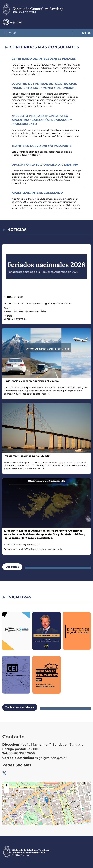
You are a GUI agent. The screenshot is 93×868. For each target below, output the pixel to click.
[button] (47, 800)
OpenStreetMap (79, 824)
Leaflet (71, 824)
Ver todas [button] (12, 567)
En (83, 22)
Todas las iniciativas (20, 707)
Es (89, 22)
